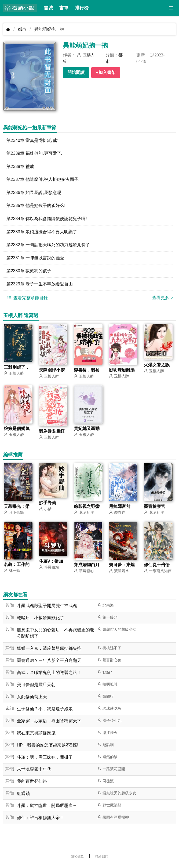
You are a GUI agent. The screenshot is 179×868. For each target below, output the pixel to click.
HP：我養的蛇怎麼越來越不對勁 (48, 747)
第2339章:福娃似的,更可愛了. (34, 154)
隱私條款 (77, 859)
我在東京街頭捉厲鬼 (36, 735)
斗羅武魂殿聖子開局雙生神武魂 (47, 608)
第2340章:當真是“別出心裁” (33, 140)
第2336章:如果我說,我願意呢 (34, 193)
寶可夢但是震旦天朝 (36, 687)
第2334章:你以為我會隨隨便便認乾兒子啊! (47, 219)
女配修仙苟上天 (32, 699)
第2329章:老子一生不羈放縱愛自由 (40, 285)
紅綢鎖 (23, 796)
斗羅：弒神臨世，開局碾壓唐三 (47, 808)
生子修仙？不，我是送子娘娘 (45, 711)
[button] (171, 8)
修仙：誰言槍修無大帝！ (41, 820)
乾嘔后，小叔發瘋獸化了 (41, 620)
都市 (22, 29)
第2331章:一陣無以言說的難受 (35, 259)
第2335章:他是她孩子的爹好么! (36, 206)
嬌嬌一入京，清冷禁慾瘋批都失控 (49, 650)
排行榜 (82, 8)
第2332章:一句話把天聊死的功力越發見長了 (48, 246)
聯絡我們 (102, 859)
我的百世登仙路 (32, 783)
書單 (64, 8)
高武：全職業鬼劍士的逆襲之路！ (49, 675)
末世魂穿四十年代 (34, 771)
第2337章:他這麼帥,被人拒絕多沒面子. (43, 180)
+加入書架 (106, 72)
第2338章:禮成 (20, 167)
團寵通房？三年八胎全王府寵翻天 (49, 663)
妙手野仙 (48, 505)
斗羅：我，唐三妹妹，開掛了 (45, 759)
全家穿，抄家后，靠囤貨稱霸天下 (49, 723)
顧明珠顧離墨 (122, 372)
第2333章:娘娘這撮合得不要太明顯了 (42, 233)
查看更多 (163, 299)
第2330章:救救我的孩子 (29, 272)
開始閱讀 (76, 72)
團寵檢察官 (155, 508)
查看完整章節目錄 (27, 299)
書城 (48, 8)
